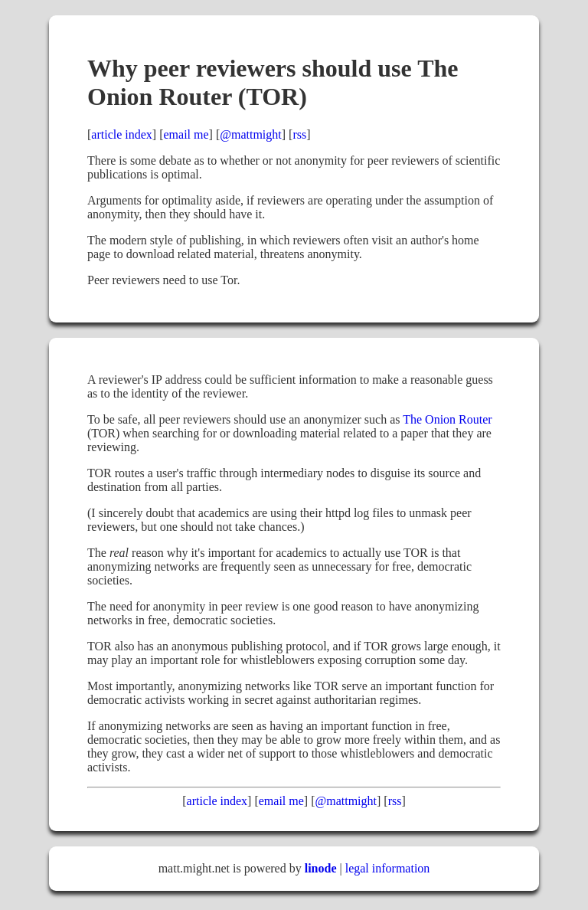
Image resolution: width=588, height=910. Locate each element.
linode (321, 868)
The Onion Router (447, 419)
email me (186, 134)
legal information (388, 868)
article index (122, 134)
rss (299, 134)
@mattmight (251, 134)
